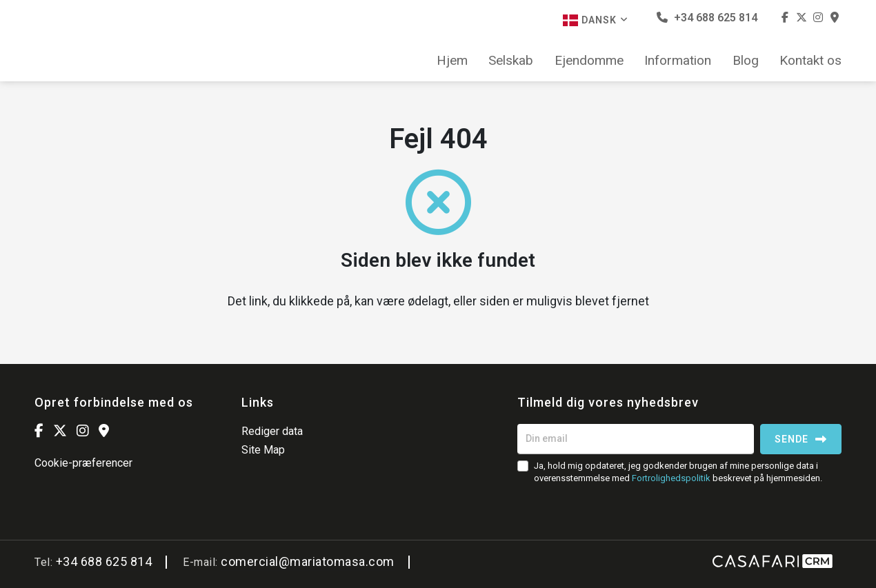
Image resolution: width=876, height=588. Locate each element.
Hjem (452, 61)
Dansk (596, 20)
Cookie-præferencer (83, 463)
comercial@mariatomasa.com (308, 561)
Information (678, 61)
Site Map (263, 450)
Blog (746, 61)
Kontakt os (810, 61)
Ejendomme (589, 61)
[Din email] (636, 439)
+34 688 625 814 (707, 18)
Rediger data (272, 431)
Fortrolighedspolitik (671, 478)
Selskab (511, 61)
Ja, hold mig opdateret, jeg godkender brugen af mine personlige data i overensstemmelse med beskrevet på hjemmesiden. (678, 472)
